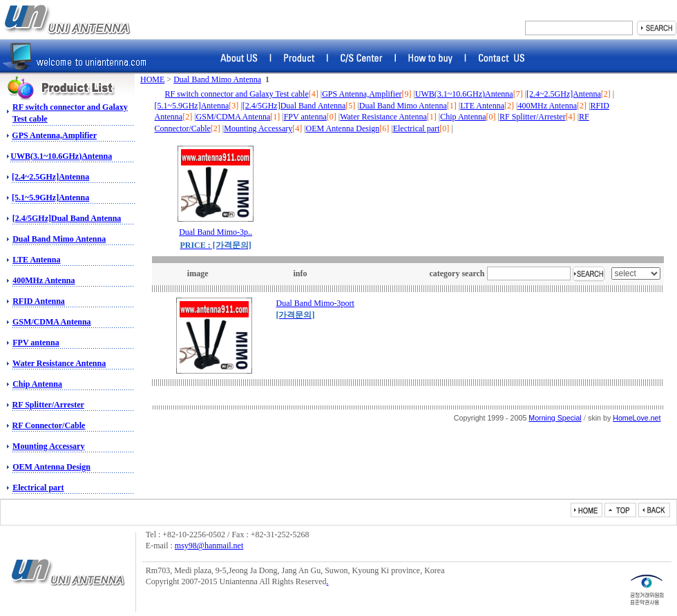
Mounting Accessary (48, 446)
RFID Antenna (39, 301)
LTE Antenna (36, 260)
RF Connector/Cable (49, 425)
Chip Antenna (37, 384)
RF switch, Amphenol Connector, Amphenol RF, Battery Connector (67, 20)
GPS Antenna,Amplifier (54, 135)
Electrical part (38, 488)
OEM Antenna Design (51, 467)
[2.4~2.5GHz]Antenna (50, 177)
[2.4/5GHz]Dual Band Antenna (67, 218)
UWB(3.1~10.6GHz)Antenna (61, 156)
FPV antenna (36, 343)
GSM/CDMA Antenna (52, 322)
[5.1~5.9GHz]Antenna (50, 198)
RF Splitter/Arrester (48, 405)
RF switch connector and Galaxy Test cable (237, 94)
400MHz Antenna (44, 280)
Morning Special (555, 418)
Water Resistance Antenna (59, 363)
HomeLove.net (637, 418)
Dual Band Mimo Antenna (59, 239)
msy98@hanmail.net (209, 546)
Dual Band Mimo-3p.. (216, 232)
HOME (152, 79)
